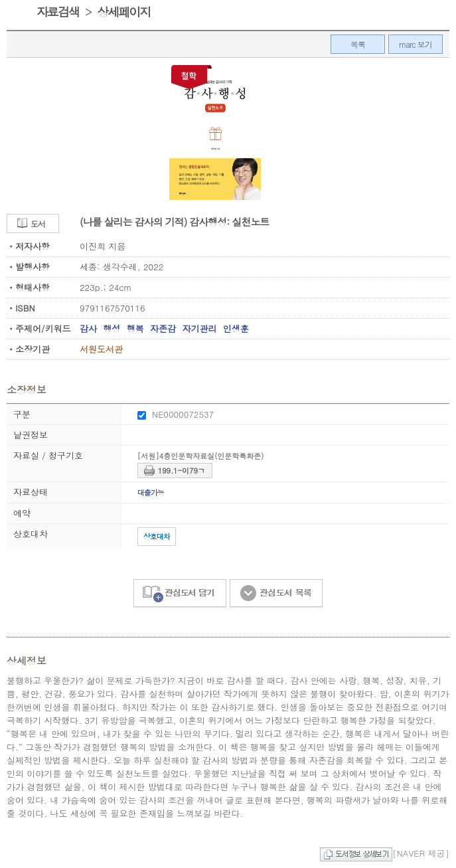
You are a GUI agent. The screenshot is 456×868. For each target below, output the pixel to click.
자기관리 (199, 328)
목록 (358, 44)
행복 (135, 328)
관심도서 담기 (180, 593)
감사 (88, 328)
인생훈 (236, 328)
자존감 (163, 328)
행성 (112, 328)
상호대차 (157, 536)
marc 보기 (416, 44)
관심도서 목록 (276, 593)
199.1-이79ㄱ (182, 471)
